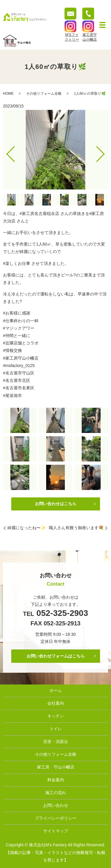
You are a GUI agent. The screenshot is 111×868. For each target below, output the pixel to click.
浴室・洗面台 (56, 741)
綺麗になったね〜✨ (26, 528)
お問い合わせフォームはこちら (56, 656)
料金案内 (56, 780)
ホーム (56, 690)
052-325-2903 (61, 613)
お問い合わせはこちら (56, 504)
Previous (6, 152)
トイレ (56, 729)
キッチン (56, 716)
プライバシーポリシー (56, 818)
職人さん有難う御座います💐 (76, 528)
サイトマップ (56, 831)
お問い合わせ (56, 805)
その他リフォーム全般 (44, 94)
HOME (8, 94)
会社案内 (56, 703)
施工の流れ (56, 793)
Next (105, 152)
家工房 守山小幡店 (56, 767)
